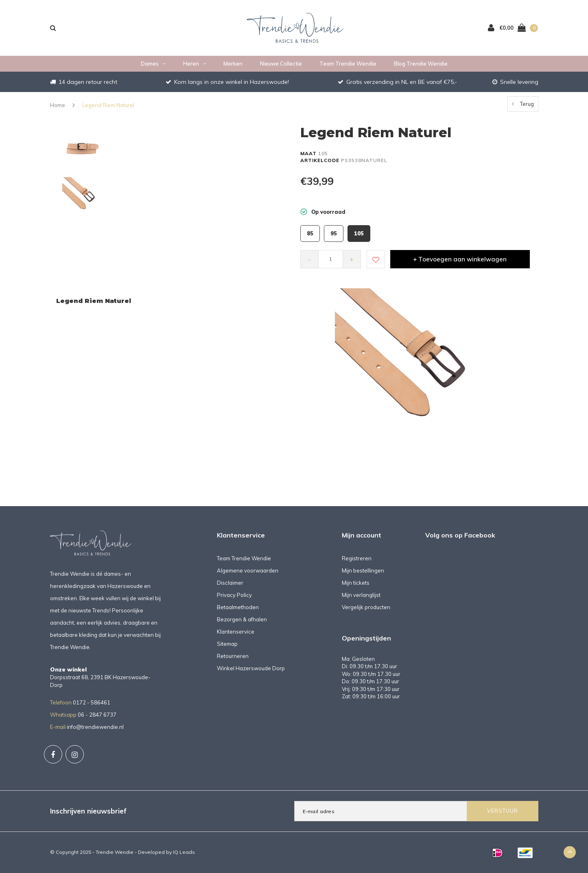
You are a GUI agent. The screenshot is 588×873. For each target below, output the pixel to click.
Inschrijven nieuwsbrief (88, 811)
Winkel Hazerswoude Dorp (251, 668)
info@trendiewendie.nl (95, 727)
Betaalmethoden (238, 607)
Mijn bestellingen (363, 570)
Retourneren (233, 656)
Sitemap (227, 644)
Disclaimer (230, 583)
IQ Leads (184, 852)
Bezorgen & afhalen (242, 619)
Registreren (357, 558)
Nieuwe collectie (281, 64)
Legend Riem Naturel (108, 105)
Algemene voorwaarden (248, 570)
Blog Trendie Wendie (421, 64)
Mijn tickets (356, 583)
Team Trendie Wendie (348, 64)
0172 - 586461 (92, 702)
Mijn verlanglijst (361, 595)
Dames (153, 64)
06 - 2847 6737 (97, 715)
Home (58, 105)
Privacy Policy (234, 595)
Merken (233, 64)
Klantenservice (236, 632)
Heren (195, 64)
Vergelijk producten (366, 607)
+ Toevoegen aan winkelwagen (460, 259)
